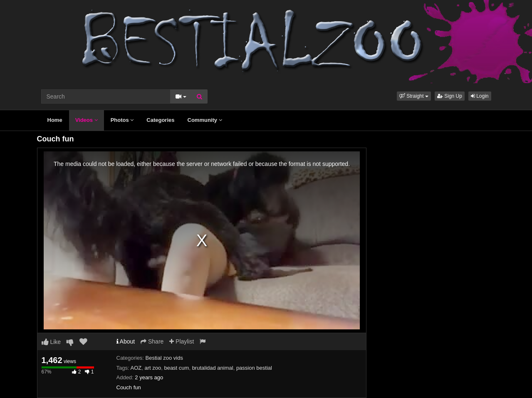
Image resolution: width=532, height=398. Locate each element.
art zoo (153, 368)
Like (51, 342)
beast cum (176, 368)
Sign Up (450, 96)
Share (152, 341)
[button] (414, 96)
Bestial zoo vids (164, 358)
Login (480, 96)
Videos (87, 120)
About (126, 341)
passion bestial (254, 368)
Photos (122, 120)
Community (205, 120)
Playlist (182, 341)
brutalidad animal (213, 368)
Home (55, 120)
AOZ (136, 368)
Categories (160, 120)
